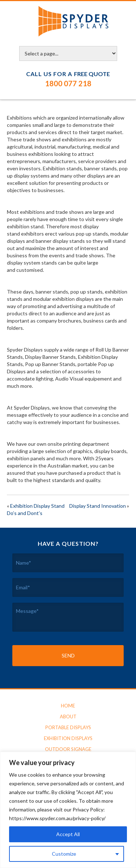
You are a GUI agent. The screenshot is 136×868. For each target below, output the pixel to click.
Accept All (68, 834)
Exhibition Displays (68, 738)
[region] (68, 810)
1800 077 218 (68, 83)
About (68, 717)
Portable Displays (68, 727)
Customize (64, 854)
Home (68, 706)
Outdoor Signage (68, 749)
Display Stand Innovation (98, 506)
